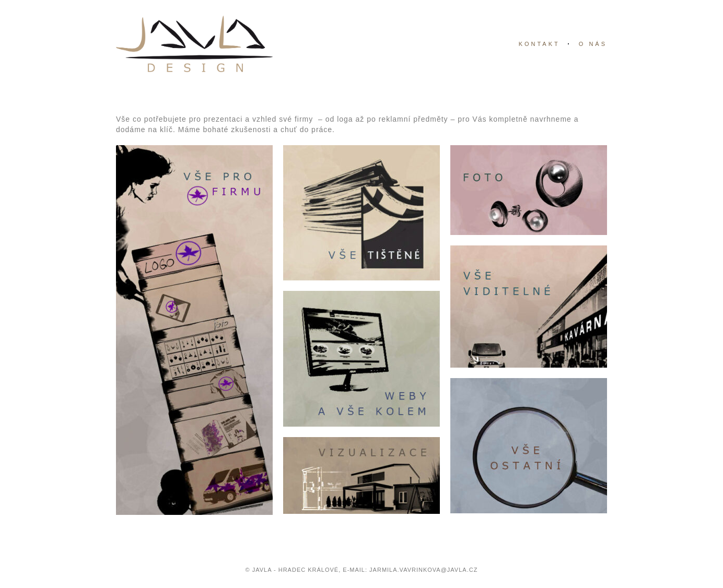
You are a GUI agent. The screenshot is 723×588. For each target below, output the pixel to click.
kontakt (539, 44)
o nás (593, 44)
